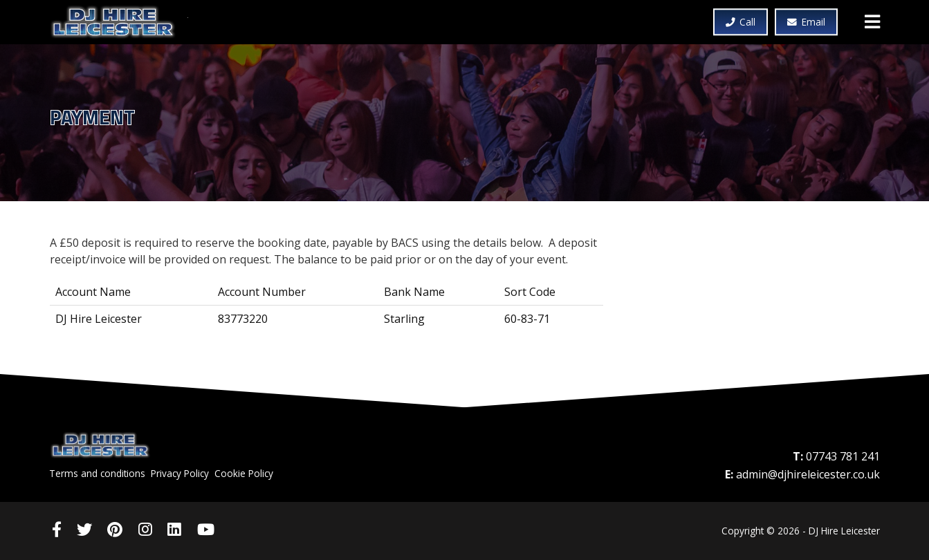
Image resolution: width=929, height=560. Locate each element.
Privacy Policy (180, 473)
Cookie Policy (244, 473)
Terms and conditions (97, 473)
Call (741, 22)
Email (806, 22)
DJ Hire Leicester (119, 22)
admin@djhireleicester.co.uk (808, 474)
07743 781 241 (843, 456)
